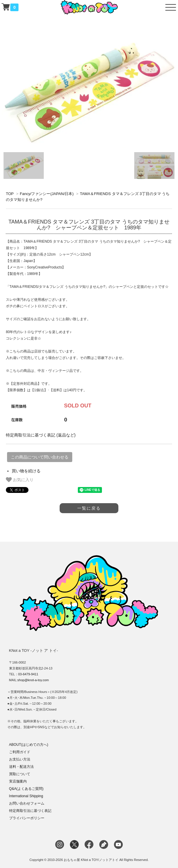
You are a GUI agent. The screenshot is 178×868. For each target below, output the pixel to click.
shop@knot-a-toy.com (33, 680)
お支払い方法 (20, 759)
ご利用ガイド (20, 752)
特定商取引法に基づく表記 (30, 811)
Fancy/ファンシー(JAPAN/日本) (47, 194)
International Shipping (26, 796)
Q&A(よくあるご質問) (26, 789)
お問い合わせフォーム (27, 803)
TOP (10, 194)
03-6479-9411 (28, 674)
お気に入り (20, 480)
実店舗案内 (18, 781)
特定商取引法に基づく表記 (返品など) (41, 435)
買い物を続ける (26, 471)
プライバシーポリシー (27, 818)
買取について (20, 774)
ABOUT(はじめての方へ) (29, 745)
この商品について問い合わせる (40, 457)
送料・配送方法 (21, 767)
